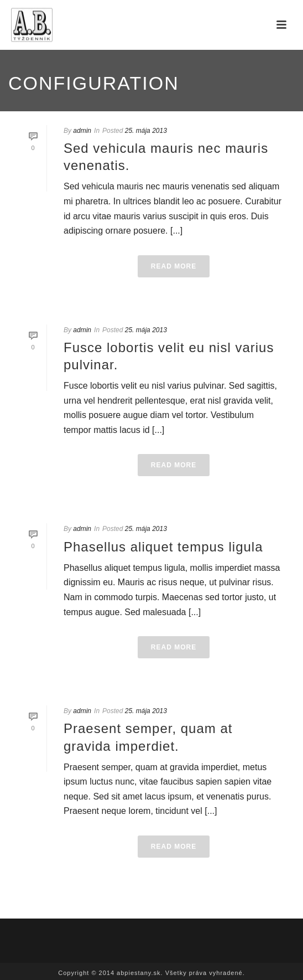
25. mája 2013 (146, 131)
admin (82, 131)
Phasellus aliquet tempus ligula (163, 547)
